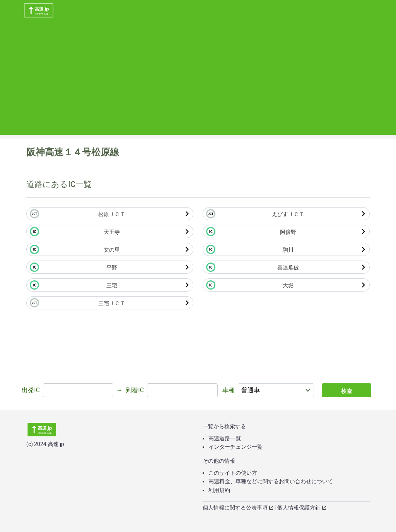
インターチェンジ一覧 (236, 447)
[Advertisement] (198, 81)
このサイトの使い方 (233, 473)
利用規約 (219, 490)
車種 (229, 390)
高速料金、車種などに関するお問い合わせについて (271, 481)
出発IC (31, 390)
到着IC (135, 390)
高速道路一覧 (225, 438)
